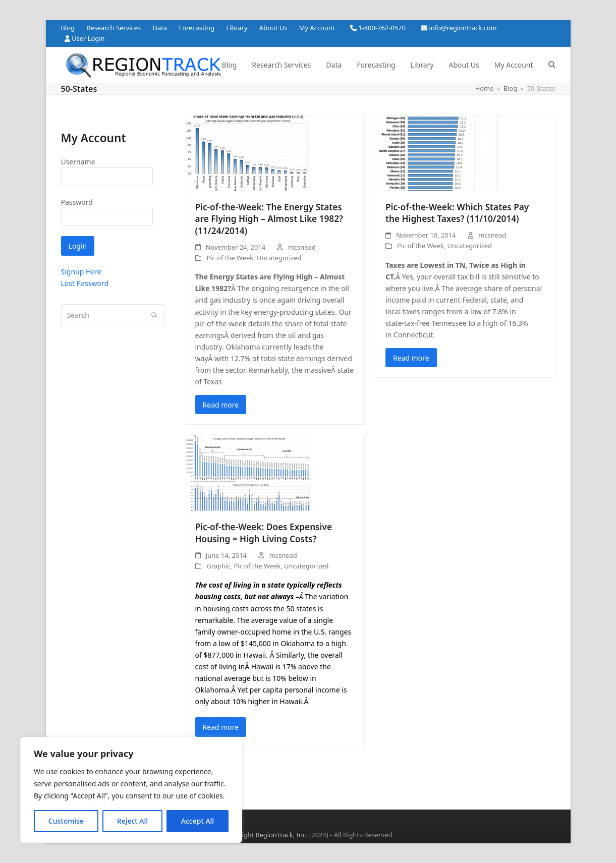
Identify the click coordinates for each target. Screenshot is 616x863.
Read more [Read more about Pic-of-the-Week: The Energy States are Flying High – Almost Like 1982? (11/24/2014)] (221, 405)
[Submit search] (154, 315)
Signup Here (81, 272)
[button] (552, 65)
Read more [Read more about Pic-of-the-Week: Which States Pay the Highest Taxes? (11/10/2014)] (411, 358)
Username (78, 162)
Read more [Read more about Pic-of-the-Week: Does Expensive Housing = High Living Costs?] (221, 727)
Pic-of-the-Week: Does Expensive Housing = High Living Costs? (264, 533)
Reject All (132, 821)
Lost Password (85, 283)
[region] (131, 790)
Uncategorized (279, 258)
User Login (88, 38)
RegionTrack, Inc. (281, 835)
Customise (66, 821)
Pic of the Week (230, 258)
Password (77, 202)
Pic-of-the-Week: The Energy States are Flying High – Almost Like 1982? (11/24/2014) (269, 219)
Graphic (218, 566)
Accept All (198, 821)
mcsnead (302, 247)
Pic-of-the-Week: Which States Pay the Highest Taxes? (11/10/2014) (457, 213)
